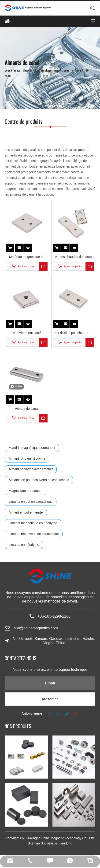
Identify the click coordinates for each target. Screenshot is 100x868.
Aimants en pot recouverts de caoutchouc (39, 480)
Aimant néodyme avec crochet (31, 469)
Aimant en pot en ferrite (26, 512)
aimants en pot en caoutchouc (31, 502)
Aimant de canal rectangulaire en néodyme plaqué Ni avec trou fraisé (27, 409)
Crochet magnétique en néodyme (33, 523)
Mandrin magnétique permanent (32, 448)
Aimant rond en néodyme (27, 458)
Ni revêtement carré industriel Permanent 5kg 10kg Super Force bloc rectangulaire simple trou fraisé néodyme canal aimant (27, 333)
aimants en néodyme (24, 545)
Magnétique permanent (26, 491)
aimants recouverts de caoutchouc (34, 534)
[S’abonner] (50, 699)
